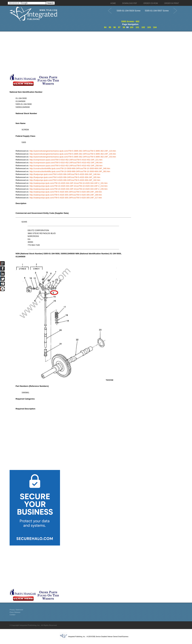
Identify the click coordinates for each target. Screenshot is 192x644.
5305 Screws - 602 (130, 21)
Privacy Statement (16, 610)
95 (110, 27)
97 (119, 27)
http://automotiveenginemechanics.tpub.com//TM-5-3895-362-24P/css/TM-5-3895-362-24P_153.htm (73, 157)
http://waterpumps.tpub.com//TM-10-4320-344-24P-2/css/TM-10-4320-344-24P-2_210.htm (69, 186)
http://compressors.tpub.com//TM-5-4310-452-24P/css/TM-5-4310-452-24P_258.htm (66, 166)
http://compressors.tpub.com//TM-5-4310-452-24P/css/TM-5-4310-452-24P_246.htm (66, 163)
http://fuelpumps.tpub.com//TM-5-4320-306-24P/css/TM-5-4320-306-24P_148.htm (65, 174)
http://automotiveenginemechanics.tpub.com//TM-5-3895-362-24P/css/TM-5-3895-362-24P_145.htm (73, 154)
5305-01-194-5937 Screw (157, 11)
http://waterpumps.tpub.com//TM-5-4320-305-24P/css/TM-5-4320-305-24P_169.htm (66, 192)
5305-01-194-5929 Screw (129, 11)
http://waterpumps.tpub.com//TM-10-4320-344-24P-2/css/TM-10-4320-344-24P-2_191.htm (69, 183)
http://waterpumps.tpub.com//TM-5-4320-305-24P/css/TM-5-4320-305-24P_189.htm (66, 195)
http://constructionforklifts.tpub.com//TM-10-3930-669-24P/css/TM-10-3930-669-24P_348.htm (70, 168)
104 (155, 27)
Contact (12, 615)
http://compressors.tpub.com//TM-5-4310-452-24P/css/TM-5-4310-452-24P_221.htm (66, 160)
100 (131, 27)
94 (105, 27)
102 (143, 27)
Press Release (15, 612)
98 (124, 27)
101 (137, 27)
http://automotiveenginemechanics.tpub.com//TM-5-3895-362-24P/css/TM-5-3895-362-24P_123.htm (73, 151)
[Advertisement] (73, 52)
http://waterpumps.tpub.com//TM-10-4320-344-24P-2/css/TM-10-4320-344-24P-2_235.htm (69, 189)
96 (115, 27)
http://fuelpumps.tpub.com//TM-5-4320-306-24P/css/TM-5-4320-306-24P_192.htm (65, 180)
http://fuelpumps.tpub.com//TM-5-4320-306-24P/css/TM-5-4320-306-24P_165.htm (65, 177)
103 (149, 27)
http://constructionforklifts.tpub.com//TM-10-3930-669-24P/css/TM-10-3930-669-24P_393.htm (70, 171)
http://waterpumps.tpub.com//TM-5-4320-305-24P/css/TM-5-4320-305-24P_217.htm (66, 198)
